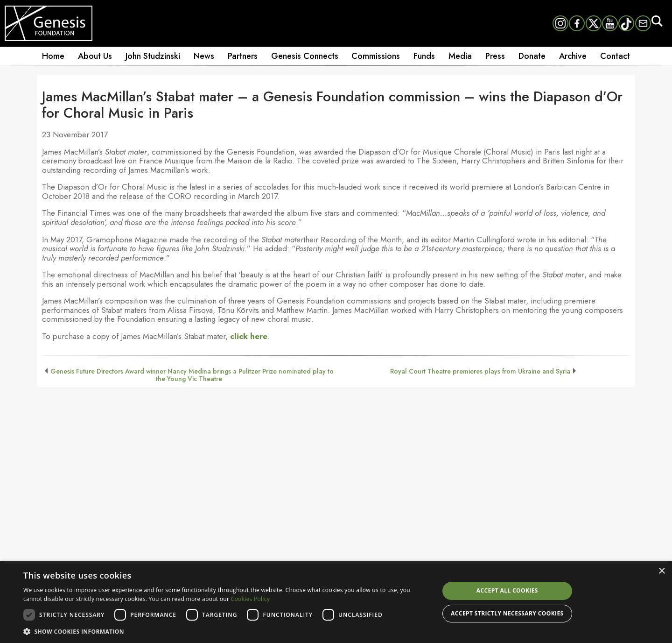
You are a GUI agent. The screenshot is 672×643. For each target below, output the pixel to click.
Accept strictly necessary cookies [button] (507, 613)
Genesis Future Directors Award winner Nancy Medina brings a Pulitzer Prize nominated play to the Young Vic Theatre (192, 375)
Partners (243, 56)
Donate (532, 56)
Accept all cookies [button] (507, 590)
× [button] (661, 571)
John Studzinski (153, 56)
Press (495, 56)
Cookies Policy (250, 599)
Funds (424, 56)
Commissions (376, 56)
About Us (95, 56)
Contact (615, 56)
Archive (573, 56)
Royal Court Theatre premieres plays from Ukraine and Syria (480, 371)
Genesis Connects (305, 56)
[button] (225, 631)
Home (53, 56)
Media (460, 56)
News (204, 56)
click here (249, 336)
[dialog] (336, 602)
